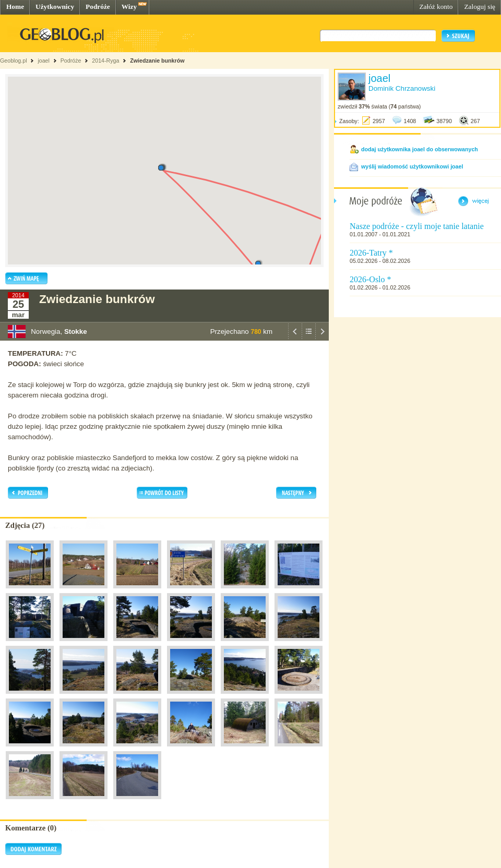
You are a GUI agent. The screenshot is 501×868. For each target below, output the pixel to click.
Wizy (129, 7)
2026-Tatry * (371, 253)
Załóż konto (436, 7)
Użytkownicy (55, 7)
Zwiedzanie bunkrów (157, 61)
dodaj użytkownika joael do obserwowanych (420, 149)
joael (44, 61)
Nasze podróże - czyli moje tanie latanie (417, 226)
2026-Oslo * (371, 279)
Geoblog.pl (14, 61)
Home (15, 7)
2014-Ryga (105, 61)
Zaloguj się (480, 7)
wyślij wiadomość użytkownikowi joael (412, 166)
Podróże (98, 7)
